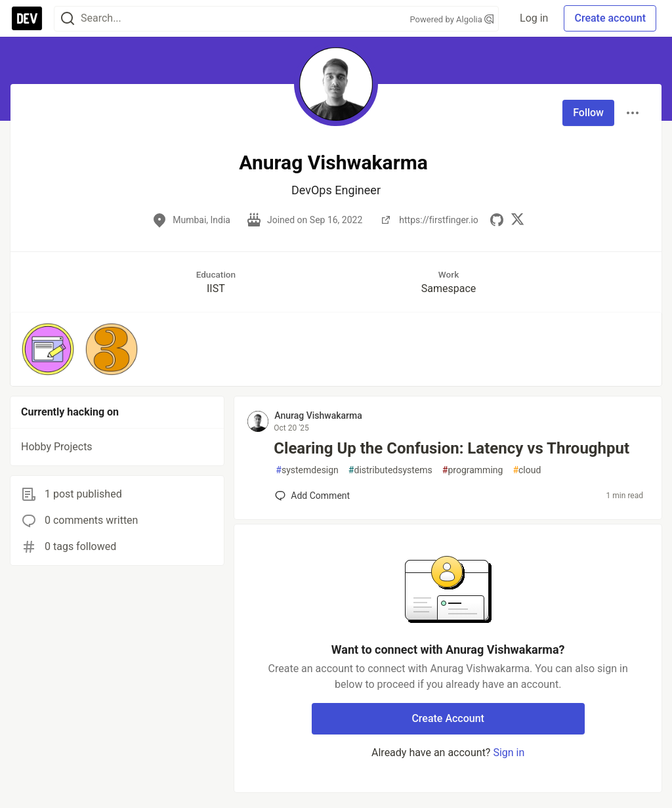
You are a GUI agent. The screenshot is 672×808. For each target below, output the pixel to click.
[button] (48, 349)
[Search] (68, 19)
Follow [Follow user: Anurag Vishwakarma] (588, 113)
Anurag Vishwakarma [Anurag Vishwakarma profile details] (318, 415)
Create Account (448, 718)
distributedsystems (390, 470)
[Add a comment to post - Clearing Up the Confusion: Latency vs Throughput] (312, 496)
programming (473, 470)
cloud (527, 470)
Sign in (509, 753)
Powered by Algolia (452, 19)
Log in (534, 18)
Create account (610, 18)
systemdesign (307, 470)
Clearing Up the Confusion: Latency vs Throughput (451, 448)
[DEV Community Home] (27, 18)
